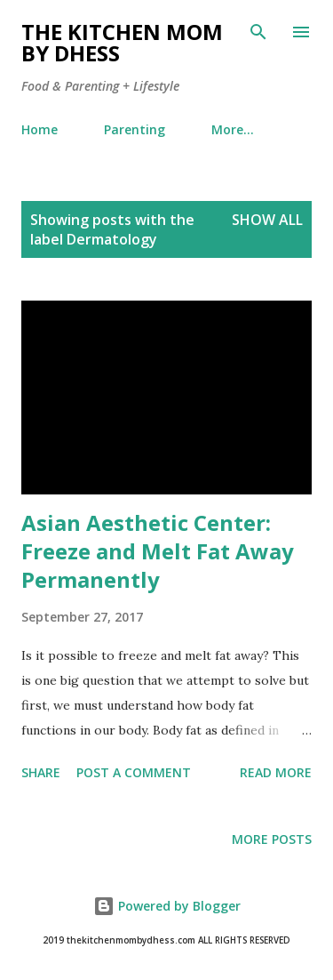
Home (40, 129)
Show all (267, 220)
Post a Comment (134, 772)
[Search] (258, 32)
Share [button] (41, 772)
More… (233, 129)
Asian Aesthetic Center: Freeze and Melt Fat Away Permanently (158, 551)
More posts (272, 839)
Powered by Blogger (167, 906)
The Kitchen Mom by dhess (122, 42)
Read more (276, 772)
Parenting (135, 129)
